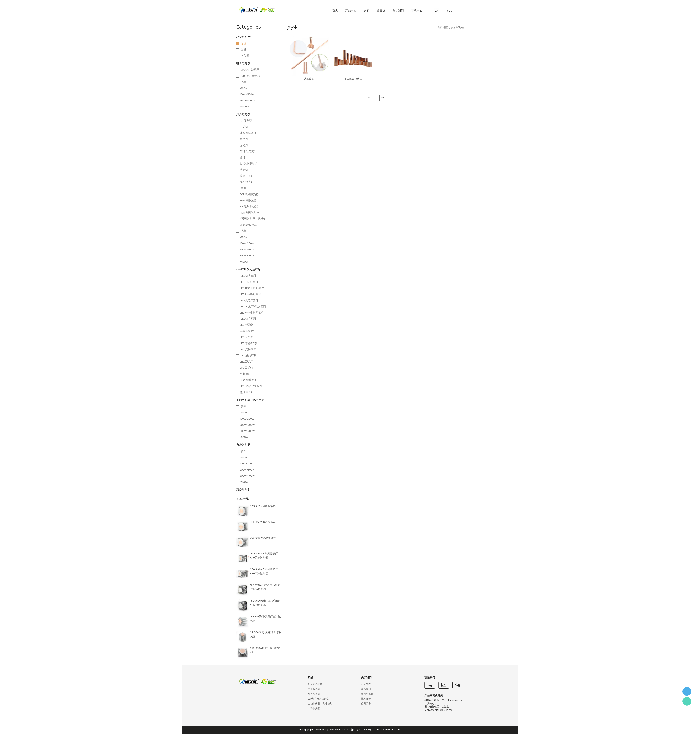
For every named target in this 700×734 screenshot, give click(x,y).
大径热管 (309, 79)
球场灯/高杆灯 (249, 133)
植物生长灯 (247, 176)
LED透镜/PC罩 (248, 343)
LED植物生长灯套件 (252, 313)
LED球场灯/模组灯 (251, 386)
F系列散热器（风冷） (253, 219)
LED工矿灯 (246, 362)
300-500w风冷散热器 (263, 538)
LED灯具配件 (249, 319)
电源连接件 (247, 331)
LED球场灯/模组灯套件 (254, 307)
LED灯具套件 (249, 276)
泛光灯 (244, 145)
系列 (243, 188)
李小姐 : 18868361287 (687, 691)
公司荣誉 (366, 704)
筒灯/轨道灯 (247, 152)
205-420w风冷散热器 (263, 507)
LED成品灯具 (249, 356)
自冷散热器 (243, 445)
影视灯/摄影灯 (249, 164)
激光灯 (244, 170)
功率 (243, 82)
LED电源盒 (246, 325)
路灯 (243, 158)
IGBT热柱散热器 (251, 76)
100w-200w (247, 243)
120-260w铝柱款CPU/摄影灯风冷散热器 (265, 587)
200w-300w (247, 250)
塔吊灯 (244, 139)
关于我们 (398, 11)
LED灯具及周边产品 (248, 270)
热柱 (243, 44)
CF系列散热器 (248, 225)
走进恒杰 (366, 684)
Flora (687, 701)
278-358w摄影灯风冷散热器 (265, 650)
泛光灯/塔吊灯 (249, 380)
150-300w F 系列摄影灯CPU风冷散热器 (264, 556)
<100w (244, 88)
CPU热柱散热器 (250, 70)
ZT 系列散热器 (249, 207)
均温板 (245, 56)
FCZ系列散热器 (249, 194)
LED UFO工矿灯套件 (252, 288)
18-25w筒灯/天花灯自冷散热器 (265, 619)
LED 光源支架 (248, 350)
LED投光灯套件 (249, 301)
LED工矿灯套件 (249, 282)
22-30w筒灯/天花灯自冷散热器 (266, 635)
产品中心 (351, 11)
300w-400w (247, 256)
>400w (244, 262)
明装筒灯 (245, 374)
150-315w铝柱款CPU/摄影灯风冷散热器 (265, 603)
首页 (335, 11)
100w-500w (247, 95)
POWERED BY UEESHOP (389, 730)
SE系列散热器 (248, 201)
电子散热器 (243, 64)
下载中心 (417, 11)
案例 (367, 11)
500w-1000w (248, 101)
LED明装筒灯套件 (251, 294)
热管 (243, 50)
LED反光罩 (246, 337)
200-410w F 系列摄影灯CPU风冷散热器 (264, 572)
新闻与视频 (367, 694)
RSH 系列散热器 (250, 213)
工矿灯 (244, 127)
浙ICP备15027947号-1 (362, 730)
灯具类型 (246, 121)
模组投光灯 (247, 182)
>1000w (244, 107)
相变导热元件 (245, 37)
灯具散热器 (243, 114)
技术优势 (366, 699)
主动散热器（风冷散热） (252, 400)
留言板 (381, 11)
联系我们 (366, 689)
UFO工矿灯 (246, 368)
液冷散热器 (243, 490)
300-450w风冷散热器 (263, 522)
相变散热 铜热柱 (353, 79)
